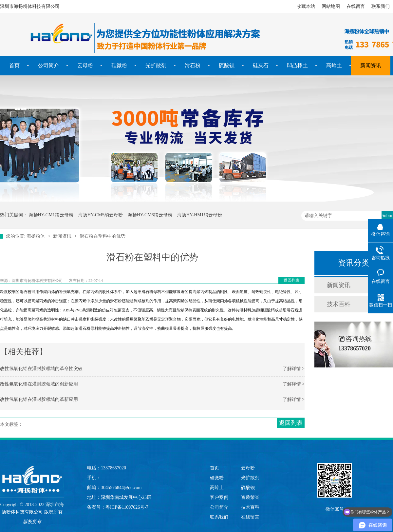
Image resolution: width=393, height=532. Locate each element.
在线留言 (356, 6)
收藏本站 (306, 6)
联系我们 (381, 6)
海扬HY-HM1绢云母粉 (200, 215)
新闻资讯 (371, 65)
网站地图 (331, 6)
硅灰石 (261, 65)
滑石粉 (193, 65)
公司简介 (48, 65)
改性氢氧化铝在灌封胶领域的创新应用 (39, 384)
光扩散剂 (156, 65)
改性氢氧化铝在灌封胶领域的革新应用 (39, 399)
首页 (14, 65)
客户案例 (219, 497)
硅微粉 (119, 65)
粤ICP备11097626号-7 (127, 507)
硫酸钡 (227, 65)
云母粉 (85, 65)
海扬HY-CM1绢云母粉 (51, 215)
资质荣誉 (250, 497)
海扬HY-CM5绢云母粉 (101, 215)
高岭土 (334, 65)
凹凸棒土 (297, 65)
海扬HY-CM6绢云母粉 (150, 215)
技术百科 (339, 304)
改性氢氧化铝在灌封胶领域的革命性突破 (41, 369)
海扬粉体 (36, 236)
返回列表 (291, 280)
